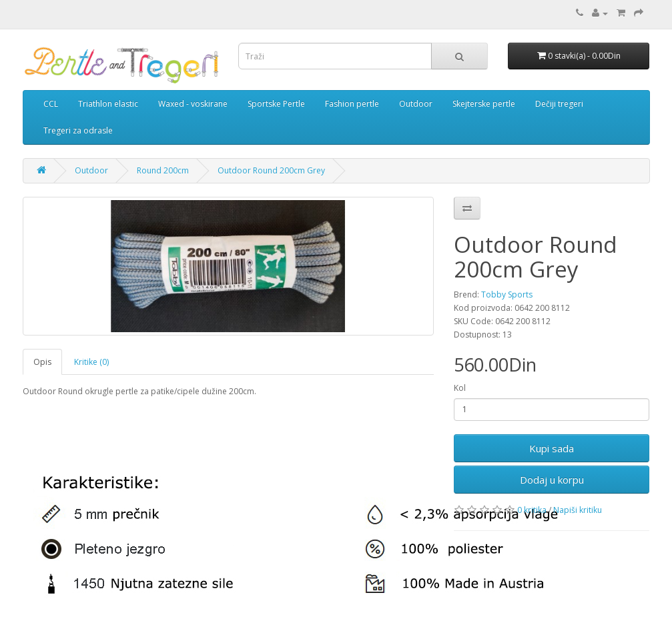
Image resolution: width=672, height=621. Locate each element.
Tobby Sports (507, 294)
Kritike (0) (91, 362)
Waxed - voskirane (193, 104)
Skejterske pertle (484, 104)
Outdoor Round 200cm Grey (271, 170)
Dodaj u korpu (552, 480)
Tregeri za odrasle (78, 130)
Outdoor (416, 104)
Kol (460, 388)
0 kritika (532, 510)
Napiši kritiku (578, 510)
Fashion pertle (352, 104)
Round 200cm (163, 170)
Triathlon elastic (108, 104)
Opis (42, 362)
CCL (51, 104)
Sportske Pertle (276, 104)
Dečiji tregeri (559, 104)
